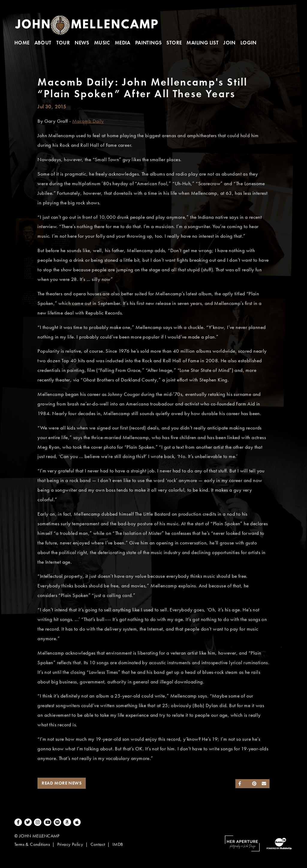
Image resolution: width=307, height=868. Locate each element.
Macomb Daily (88, 121)
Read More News (62, 783)
